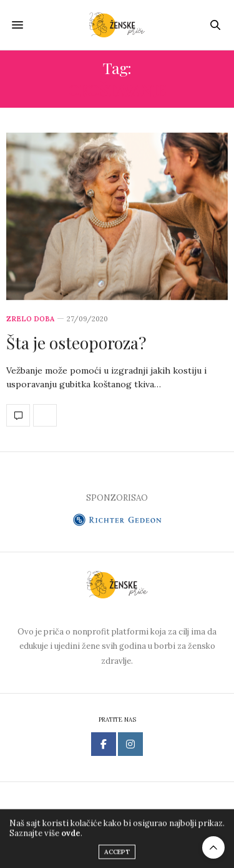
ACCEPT (117, 855)
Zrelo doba (30, 319)
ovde (71, 837)
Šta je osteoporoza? (76, 343)
